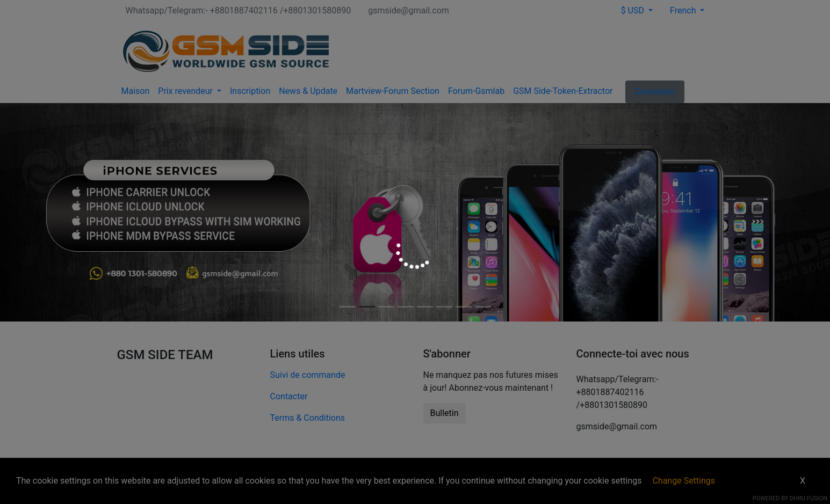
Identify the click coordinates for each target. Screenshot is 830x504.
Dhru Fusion (809, 498)
